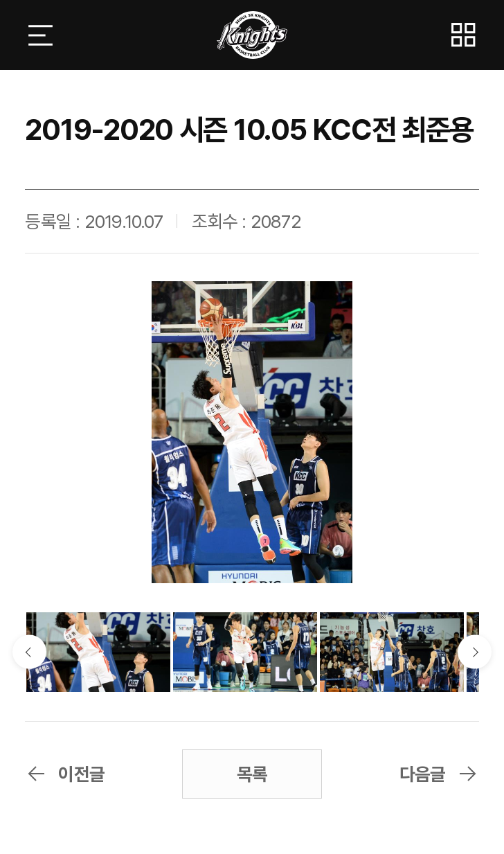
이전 (29, 652)
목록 (252, 774)
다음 (475, 652)
